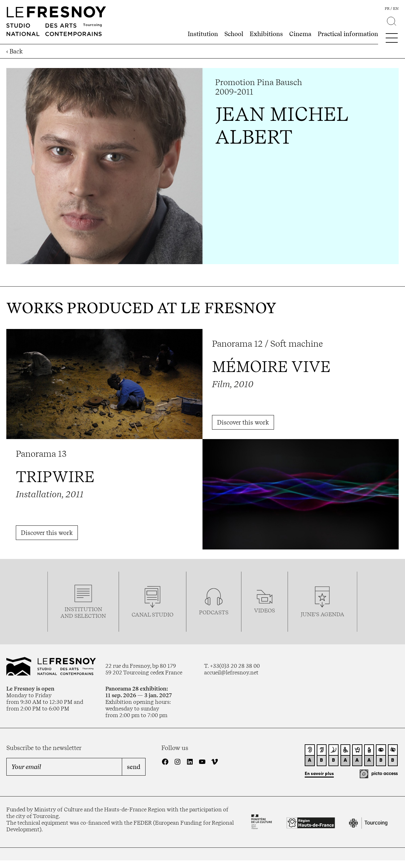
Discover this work (243, 422)
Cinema (300, 34)
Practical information (348, 34)
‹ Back (15, 51)
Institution (203, 34)
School (234, 34)
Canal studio (153, 614)
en (396, 9)
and (67, 616)
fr (387, 9)
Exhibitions (266, 34)
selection (90, 616)
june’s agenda (322, 614)
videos (265, 610)
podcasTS (214, 612)
